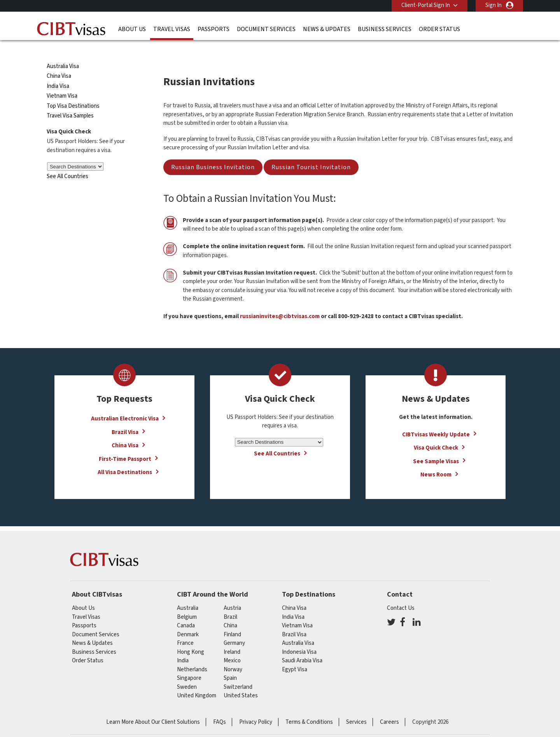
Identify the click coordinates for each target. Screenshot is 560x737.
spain (230, 664)
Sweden (187, 673)
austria (232, 594)
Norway (233, 655)
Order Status (439, 29)
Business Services (385, 29)
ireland (232, 638)
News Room (436, 461)
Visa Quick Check (436, 434)
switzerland (238, 673)
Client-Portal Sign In (426, 5)
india (183, 647)
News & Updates (327, 29)
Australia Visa (63, 52)
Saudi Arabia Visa (302, 647)
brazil (230, 603)
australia (188, 594)
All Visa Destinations (125, 458)
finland (232, 620)
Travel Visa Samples (70, 102)
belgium (187, 603)
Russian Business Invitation (213, 153)
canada (186, 612)
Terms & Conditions (309, 708)
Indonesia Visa (299, 638)
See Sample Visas (436, 447)
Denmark (188, 620)
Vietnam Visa (62, 82)
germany (234, 629)
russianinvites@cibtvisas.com (280, 302)
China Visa (59, 62)
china (230, 612)
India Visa (58, 72)
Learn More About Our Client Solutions (153, 708)
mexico (232, 647)
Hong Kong (191, 638)
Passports (213, 29)
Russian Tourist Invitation (311, 153)
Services (356, 708)
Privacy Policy (256, 708)
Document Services (266, 29)
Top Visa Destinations (73, 92)
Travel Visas (172, 29)
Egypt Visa (295, 655)
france (185, 629)
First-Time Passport (125, 445)
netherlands (192, 655)
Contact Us (401, 594)
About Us (132, 29)
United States (241, 682)
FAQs (220, 708)
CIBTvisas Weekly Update (436, 420)
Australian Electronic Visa (125, 405)
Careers (389, 708)
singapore (189, 664)
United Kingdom (197, 682)
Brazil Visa (125, 418)
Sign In (493, 5)
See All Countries (67, 162)
